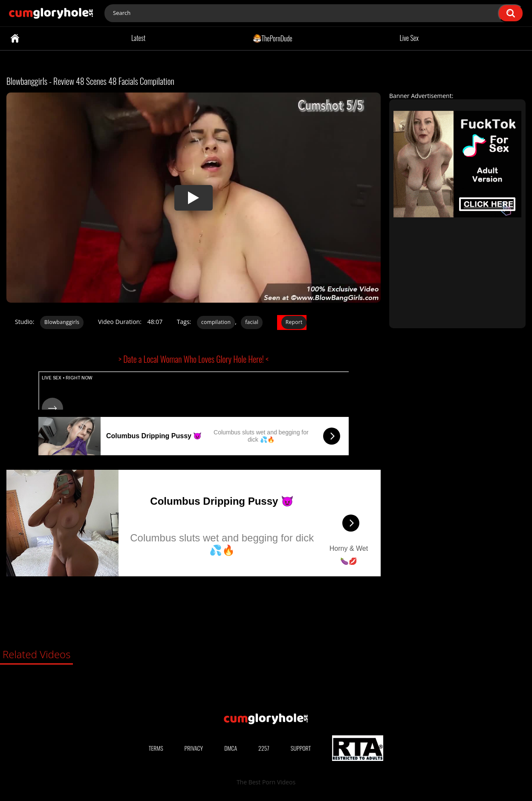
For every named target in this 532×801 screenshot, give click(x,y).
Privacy (194, 748)
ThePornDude (273, 38)
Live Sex (409, 38)
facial (252, 322)
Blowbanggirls (62, 322)
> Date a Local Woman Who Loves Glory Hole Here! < (194, 359)
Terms (156, 748)
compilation (216, 322)
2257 (264, 748)
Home (15, 38)
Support (301, 748)
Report (294, 322)
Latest (138, 38)
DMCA (231, 748)
